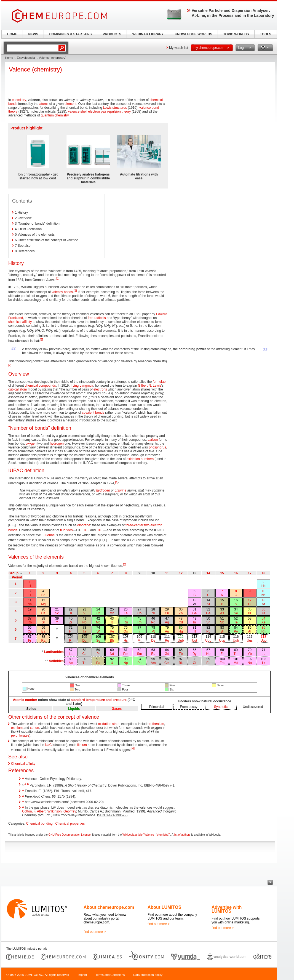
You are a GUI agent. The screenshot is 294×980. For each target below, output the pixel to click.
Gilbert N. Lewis (150, 386)
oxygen (31, 443)
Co (139, 613)
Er (222, 654)
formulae (159, 382)
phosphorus (157, 447)
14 (208, 573)
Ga (194, 613)
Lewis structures (115, 108)
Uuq (208, 641)
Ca (43, 613)
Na (30, 604)
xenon (35, 728)
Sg (98, 641)
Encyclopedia (26, 58)
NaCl (49, 745)
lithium (82, 745)
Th (84, 663)
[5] (125, 565)
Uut (195, 641)
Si (208, 604)
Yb (250, 654)
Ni (153, 613)
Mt (139, 641)
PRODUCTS (112, 34)
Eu (153, 654)
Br (250, 613)
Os (126, 631)
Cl (250, 604)
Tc (112, 622)
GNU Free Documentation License (70, 835)
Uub (181, 641)
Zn (181, 613)
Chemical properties (70, 824)
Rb (30, 622)
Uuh (236, 641)
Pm (126, 654)
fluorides (66, 530)
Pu (139, 663)
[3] (42, 340)
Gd (167, 654)
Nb (84, 622)
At (250, 631)
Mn (112, 613)
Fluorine (49, 535)
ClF (86, 530)
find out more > (95, 932)
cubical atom (18, 389)
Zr (71, 622)
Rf (71, 641)
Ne (264, 595)
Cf (194, 663)
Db (84, 641)
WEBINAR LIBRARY (148, 34)
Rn (264, 631)
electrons (100, 389)
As (222, 613)
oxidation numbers (140, 459)
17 (250, 573)
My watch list (179, 48)
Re (112, 631)
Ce (84, 654)
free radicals (97, 318)
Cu (167, 613)
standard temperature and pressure (99, 700)
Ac (71, 663)
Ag (167, 622)
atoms (44, 104)
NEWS (33, 34)
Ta (85, 631)
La (71, 654)
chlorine (121, 490)
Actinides (56, 661)
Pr (98, 654)
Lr (264, 663)
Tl (194, 631)
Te (236, 622)
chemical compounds (40, 386)
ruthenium (157, 724)
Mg (43, 604)
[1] (58, 279)
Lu (264, 654)
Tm (236, 654)
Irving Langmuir (82, 386)
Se (236, 613)
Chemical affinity (23, 764)
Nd (112, 654)
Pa (98, 663)
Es (208, 663)
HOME (12, 34)
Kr (263, 613)
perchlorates (20, 735)
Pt (153, 631)
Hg (181, 631)
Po (236, 631)
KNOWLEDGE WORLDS (194, 34)
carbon (153, 440)
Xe (264, 622)
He (264, 586)
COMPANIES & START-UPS (70, 34)
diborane (84, 525)
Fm (222, 663)
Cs (30, 631)
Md (236, 663)
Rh (139, 622)
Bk (181, 663)
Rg (167, 641)
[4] (117, 482)
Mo (98, 622)
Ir (139, 631)
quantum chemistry (55, 115)
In (194, 622)
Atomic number (25, 700)
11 (167, 573)
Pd (153, 622)
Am (153, 663)
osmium (17, 728)
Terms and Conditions (110, 975)
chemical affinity (20, 322)
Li (30, 595)
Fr (30, 641)
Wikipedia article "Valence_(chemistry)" (146, 835)
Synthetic (221, 707)
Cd (181, 622)
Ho (208, 654)
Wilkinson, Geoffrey (62, 811)
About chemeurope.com (109, 907)
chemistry (19, 100)
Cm (167, 663)
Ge (208, 613)
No (250, 663)
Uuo (263, 641)
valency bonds (62, 292)
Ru (126, 622)
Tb (181, 654)
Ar (263, 604)
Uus (250, 641)
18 (264, 573)
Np (126, 663)
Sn (208, 622)
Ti (71, 613)
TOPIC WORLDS (236, 34)
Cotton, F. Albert (34, 811)
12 (181, 573)
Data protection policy (148, 975)
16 (236, 573)
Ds (153, 641)
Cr (98, 613)
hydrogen (57, 443)
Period (17, 577)
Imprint (82, 975)
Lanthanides (54, 652)
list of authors (182, 835)
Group (14, 573)
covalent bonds (93, 413)
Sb (222, 622)
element (70, 104)
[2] (75, 291)
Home (9, 58)
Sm (140, 654)
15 (222, 573)
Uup (222, 641)
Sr (43, 622)
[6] (133, 749)
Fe (126, 613)
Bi (222, 631)
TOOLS (265, 34)
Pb (208, 631)
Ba (43, 631)
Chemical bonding (39, 824)
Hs (126, 641)
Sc (57, 613)
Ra (43, 641)
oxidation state (109, 724)
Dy (195, 654)
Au (167, 631)
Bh (112, 641)
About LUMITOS (164, 907)
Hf (71, 631)
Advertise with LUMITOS (227, 909)
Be (43, 595)
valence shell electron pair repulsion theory (99, 111)
